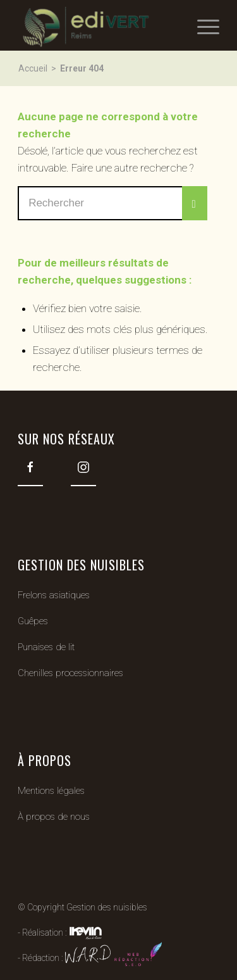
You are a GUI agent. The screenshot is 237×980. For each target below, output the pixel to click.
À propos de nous (54, 817)
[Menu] (202, 25)
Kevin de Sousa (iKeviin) (86, 933)
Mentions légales (51, 791)
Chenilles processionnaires (70, 673)
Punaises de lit (46, 647)
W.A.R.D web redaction (113, 956)
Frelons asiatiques (54, 595)
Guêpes (33, 621)
